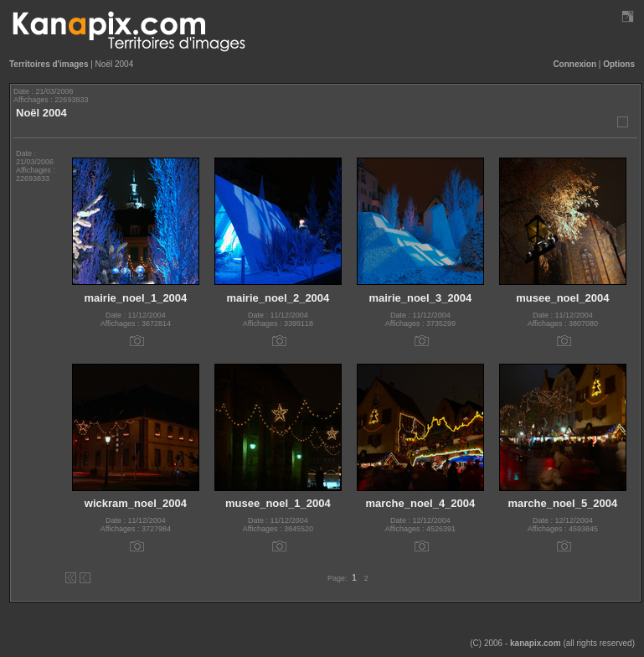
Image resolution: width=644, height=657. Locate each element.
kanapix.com (536, 643)
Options (619, 64)
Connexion (574, 64)
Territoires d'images (49, 64)
